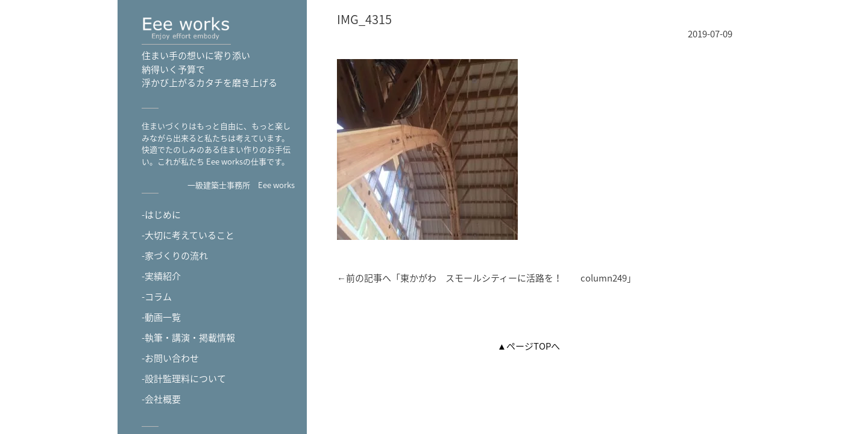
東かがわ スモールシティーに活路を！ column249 (514, 278)
